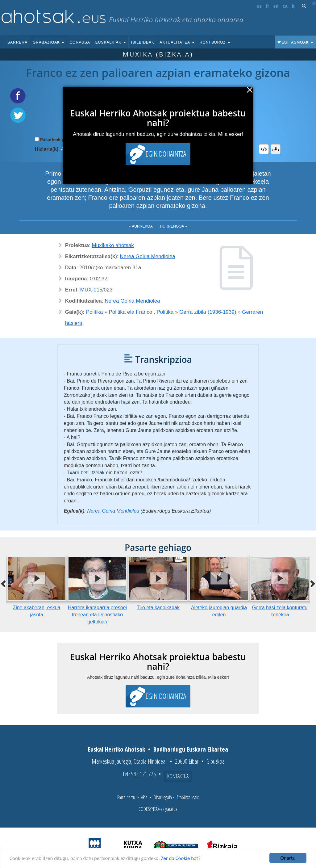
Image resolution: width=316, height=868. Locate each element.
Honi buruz (215, 42)
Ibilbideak (143, 42)
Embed (264, 149)
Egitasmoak (295, 42)
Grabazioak (48, 42)
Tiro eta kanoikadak (158, 608)
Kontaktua (178, 776)
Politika (95, 312)
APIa (144, 797)
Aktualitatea (177, 42)
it (293, 6)
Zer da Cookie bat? (181, 859)
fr (268, 6)
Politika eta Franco (130, 312)
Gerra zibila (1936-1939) (208, 312)
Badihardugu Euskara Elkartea (191, 749)
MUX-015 (91, 290)
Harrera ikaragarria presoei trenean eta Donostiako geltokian (97, 615)
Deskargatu (276, 149)
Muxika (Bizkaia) (158, 54)
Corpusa (80, 42)
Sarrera (17, 42)
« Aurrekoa (141, 226)
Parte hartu (126, 797)
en (276, 6)
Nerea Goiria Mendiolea (148, 256)
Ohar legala (163, 797)
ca (285, 6)
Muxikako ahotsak (113, 245)
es (259, 6)
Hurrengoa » (174, 226)
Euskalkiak (111, 42)
